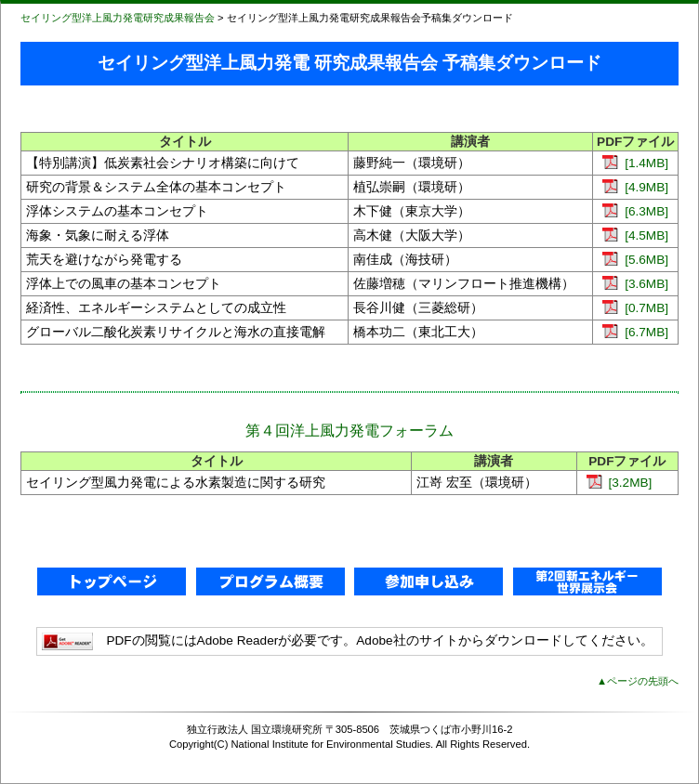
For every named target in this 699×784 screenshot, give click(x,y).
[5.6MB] (635, 260)
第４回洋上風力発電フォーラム (349, 431)
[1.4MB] (635, 163)
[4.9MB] (635, 187)
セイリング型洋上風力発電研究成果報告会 (118, 18)
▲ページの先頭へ (638, 681)
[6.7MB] (635, 332)
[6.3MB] (635, 211)
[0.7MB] (635, 308)
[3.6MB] (635, 284)
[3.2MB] (620, 483)
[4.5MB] (635, 235)
